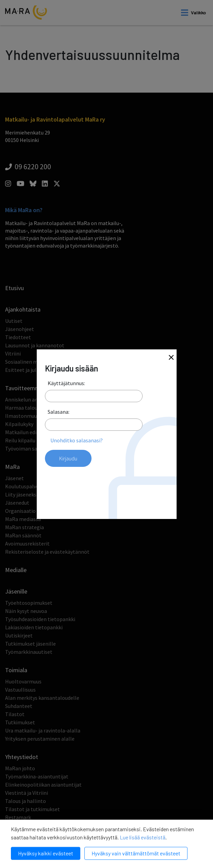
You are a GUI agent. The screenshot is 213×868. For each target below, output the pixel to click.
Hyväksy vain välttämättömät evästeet (136, 853)
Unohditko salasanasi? (77, 440)
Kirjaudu (68, 458)
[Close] (171, 358)
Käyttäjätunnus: (66, 383)
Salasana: (59, 412)
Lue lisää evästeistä (143, 837)
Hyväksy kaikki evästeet (46, 853)
